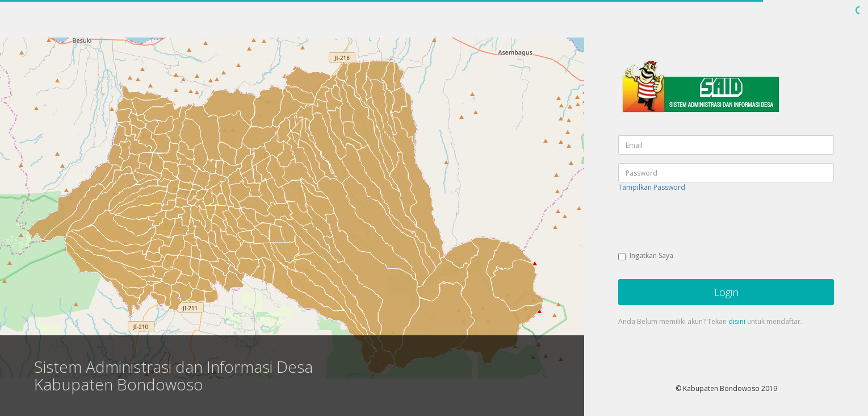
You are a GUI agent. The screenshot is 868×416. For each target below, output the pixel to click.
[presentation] (705, 223)
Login (726, 292)
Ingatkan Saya (646, 255)
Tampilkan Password (652, 187)
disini (737, 321)
